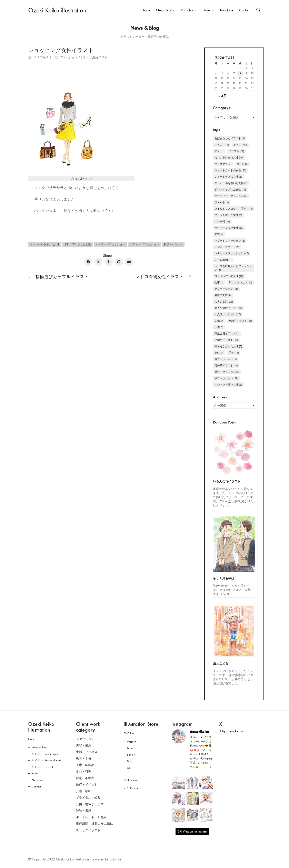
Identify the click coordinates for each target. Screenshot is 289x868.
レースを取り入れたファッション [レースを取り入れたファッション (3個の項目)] (233, 268)
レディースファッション (144, 244)
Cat (129, 768)
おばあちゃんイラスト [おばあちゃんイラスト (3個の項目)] (230, 138)
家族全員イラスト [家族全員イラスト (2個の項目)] (227, 333)
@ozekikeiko (200, 732)
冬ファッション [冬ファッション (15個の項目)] (240, 283)
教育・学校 (84, 759)
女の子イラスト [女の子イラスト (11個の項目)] (240, 321)
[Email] (129, 262)
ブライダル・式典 (88, 798)
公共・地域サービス (90, 804)
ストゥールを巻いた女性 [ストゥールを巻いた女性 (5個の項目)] (231, 183)
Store (34, 773)
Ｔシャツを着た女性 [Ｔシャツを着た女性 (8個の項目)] (228, 385)
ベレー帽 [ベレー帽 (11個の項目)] (222, 222)
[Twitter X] (98, 262)
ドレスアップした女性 (78, 244)
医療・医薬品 (85, 765)
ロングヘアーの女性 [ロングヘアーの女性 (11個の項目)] (229, 276)
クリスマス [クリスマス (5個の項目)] (223, 164)
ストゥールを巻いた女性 (45, 244)
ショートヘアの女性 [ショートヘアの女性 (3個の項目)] (228, 177)
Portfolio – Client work (45, 754)
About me (37, 780)
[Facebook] (88, 262)
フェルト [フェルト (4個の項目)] (222, 202)
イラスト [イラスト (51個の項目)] (236, 151)
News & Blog (39, 747)
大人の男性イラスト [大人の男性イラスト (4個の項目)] (228, 308)
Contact (36, 786)
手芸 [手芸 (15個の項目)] (234, 353)
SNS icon (129, 733)
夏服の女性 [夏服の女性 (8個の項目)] (223, 295)
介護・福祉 (84, 791)
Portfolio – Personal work (46, 760)
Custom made (132, 780)
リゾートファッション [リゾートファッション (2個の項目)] (230, 241)
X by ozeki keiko (231, 731)
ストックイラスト (88, 830)
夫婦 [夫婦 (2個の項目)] (219, 321)
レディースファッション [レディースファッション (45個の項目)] (232, 253)
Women (132, 742)
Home (32, 739)
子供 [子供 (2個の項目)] (219, 327)
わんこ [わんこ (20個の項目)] (240, 145)
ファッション (85, 739)
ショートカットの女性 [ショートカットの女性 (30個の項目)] (230, 170)
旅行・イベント (87, 785)
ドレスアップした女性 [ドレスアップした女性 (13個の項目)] (230, 190)
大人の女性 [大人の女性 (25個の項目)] (224, 302)
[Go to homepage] (57, 11)
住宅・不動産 (85, 778)
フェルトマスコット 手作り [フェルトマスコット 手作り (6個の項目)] (234, 209)
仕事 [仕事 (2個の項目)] (219, 283)
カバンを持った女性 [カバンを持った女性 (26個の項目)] (229, 158)
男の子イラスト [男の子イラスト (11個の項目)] (226, 365)
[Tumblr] (109, 262)
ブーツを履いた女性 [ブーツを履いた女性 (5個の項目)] (228, 215)
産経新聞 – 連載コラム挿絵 (94, 824)
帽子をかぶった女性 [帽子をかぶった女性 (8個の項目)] (228, 346)
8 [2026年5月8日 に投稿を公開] (240, 73)
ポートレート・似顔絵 (91, 817)
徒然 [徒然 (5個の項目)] (219, 353)
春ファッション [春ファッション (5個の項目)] (226, 359)
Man (130, 748)
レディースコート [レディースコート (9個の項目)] (227, 247)
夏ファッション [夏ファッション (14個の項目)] (226, 289)
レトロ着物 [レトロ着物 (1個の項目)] (223, 260)
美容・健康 (84, 745)
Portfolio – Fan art (42, 767)
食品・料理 (84, 772)
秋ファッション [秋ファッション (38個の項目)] (226, 378)
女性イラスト (99, 57)
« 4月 (223, 96)
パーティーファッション (110, 244)
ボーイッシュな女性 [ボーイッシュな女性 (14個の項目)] (229, 228)
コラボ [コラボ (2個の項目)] (242, 164)
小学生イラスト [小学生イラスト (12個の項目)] (226, 340)
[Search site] (259, 11)
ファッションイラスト (74, 57)
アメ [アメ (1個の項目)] (219, 151)
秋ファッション (173, 244)
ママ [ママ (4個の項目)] (219, 234)
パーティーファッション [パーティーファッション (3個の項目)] (231, 196)
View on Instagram (192, 832)
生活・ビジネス (87, 752)
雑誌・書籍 (84, 811)
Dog (130, 761)
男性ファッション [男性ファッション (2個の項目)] (227, 372)
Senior (131, 755)
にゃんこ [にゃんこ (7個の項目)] (222, 145)
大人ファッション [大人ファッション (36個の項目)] (228, 314)
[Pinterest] (119, 262)
